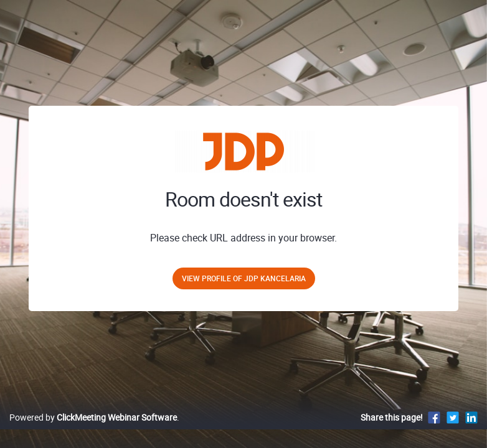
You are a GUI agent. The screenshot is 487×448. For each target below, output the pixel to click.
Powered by (93, 417)
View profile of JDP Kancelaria (244, 278)
